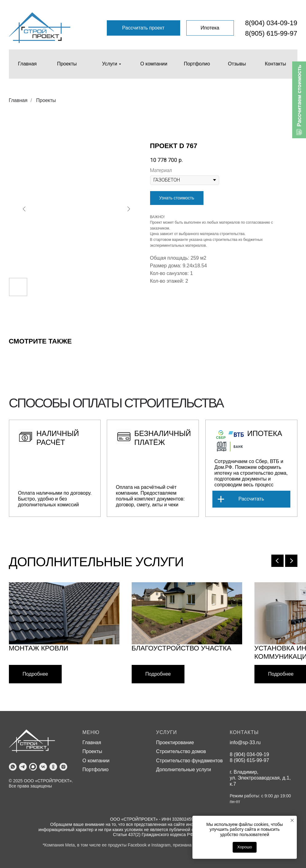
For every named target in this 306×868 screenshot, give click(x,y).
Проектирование (175, 742)
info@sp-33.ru (245, 742)
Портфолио (96, 770)
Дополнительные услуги (184, 770)
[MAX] (33, 767)
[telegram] (23, 767)
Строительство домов (181, 751)
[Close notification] (292, 820)
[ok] (53, 767)
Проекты (46, 100)
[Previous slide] (277, 561)
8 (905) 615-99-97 (250, 760)
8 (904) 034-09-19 (250, 754)
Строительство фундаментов (190, 761)
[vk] (43, 767)
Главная (18, 100)
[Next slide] (291, 561)
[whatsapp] (13, 767)
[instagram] (63, 767)
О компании (96, 761)
